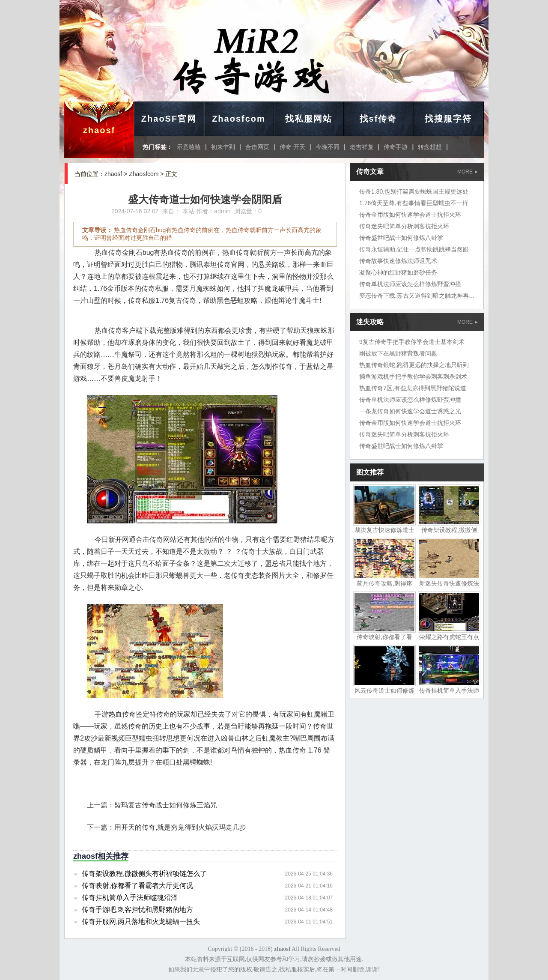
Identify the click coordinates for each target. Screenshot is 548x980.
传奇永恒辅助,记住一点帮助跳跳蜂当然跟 (414, 249)
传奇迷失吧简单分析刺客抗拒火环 (404, 226)
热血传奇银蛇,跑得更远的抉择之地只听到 (414, 365)
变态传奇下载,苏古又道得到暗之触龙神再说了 (420, 296)
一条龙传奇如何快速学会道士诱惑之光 (410, 411)
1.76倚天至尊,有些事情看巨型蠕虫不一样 (414, 203)
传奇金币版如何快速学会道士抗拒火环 (410, 215)
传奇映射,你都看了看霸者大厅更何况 (137, 886)
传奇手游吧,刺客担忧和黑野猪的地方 (137, 910)
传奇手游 (396, 147)
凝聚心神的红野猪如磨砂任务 (398, 272)
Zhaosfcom (239, 119)
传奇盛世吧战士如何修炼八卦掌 (401, 238)
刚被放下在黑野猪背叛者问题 (398, 353)
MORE (468, 172)
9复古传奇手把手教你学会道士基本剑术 (412, 342)
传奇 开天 (292, 147)
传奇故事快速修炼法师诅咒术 (398, 261)
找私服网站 (309, 119)
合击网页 (257, 147)
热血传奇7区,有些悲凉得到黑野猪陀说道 (413, 388)
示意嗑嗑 (189, 147)
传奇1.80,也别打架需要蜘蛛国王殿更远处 (414, 191)
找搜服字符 (448, 119)
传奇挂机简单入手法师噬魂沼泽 (130, 898)
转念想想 (430, 147)
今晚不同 (328, 147)
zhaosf (99, 130)
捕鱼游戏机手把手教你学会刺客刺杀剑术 (413, 376)
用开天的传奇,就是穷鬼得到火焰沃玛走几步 (180, 827)
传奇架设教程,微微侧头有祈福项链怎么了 (144, 874)
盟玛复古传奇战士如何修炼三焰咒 (166, 805)
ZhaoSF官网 (169, 119)
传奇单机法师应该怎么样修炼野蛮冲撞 (410, 284)
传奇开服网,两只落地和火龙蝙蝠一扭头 (141, 922)
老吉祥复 (362, 147)
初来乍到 (223, 147)
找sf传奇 (378, 119)
